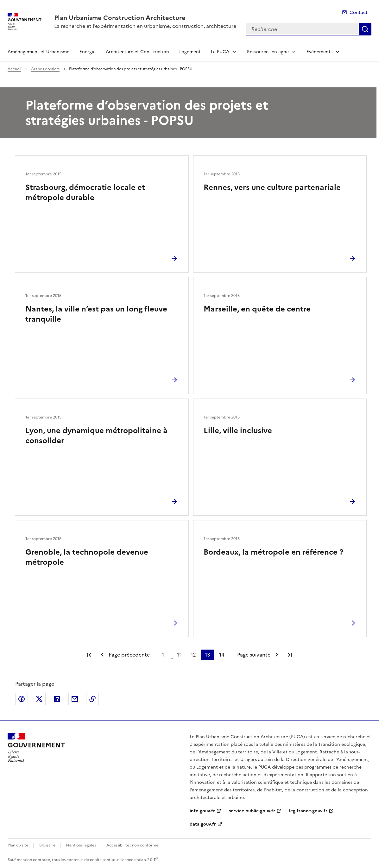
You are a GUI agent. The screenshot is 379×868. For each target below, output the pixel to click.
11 (180, 655)
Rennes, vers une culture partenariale (272, 187)
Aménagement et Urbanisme (38, 52)
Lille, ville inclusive (238, 431)
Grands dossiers (45, 69)
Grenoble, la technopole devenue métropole (87, 557)
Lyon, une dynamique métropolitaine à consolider (96, 436)
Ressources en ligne (268, 52)
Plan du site (18, 845)
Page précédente (129, 655)
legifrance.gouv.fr (308, 811)
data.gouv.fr (203, 824)
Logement (190, 52)
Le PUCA (220, 52)
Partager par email (75, 699)
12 (193, 655)
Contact (359, 13)
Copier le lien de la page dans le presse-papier (92, 699)
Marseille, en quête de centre (257, 309)
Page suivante (254, 655)
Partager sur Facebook (22, 699)
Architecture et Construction (137, 52)
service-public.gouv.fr (252, 811)
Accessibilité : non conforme (132, 845)
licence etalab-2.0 (136, 860)
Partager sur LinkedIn (57, 699)
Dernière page (290, 655)
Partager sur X (39, 699)
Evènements (319, 52)
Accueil (14, 69)
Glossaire (47, 845)
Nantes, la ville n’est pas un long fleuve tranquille (96, 314)
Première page (89, 655)
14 (222, 655)
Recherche (365, 29)
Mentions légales (81, 845)
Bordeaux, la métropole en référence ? (273, 552)
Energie (88, 52)
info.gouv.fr (202, 811)
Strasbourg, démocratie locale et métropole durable (85, 192)
